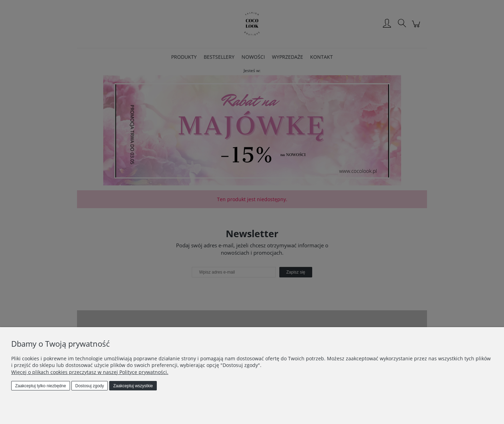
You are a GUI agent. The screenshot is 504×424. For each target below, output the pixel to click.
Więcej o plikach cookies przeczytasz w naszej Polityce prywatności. (90, 372)
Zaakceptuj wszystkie (133, 386)
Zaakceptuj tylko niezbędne (40, 386)
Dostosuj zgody (90, 386)
